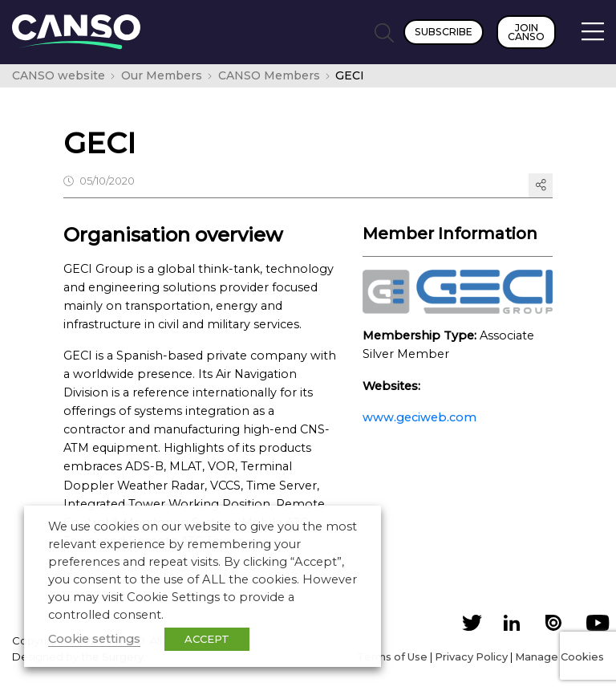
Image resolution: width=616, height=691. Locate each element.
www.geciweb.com (419, 417)
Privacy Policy (471, 656)
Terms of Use (392, 656)
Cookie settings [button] (94, 639)
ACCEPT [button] (207, 639)
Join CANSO (526, 32)
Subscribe (444, 32)
